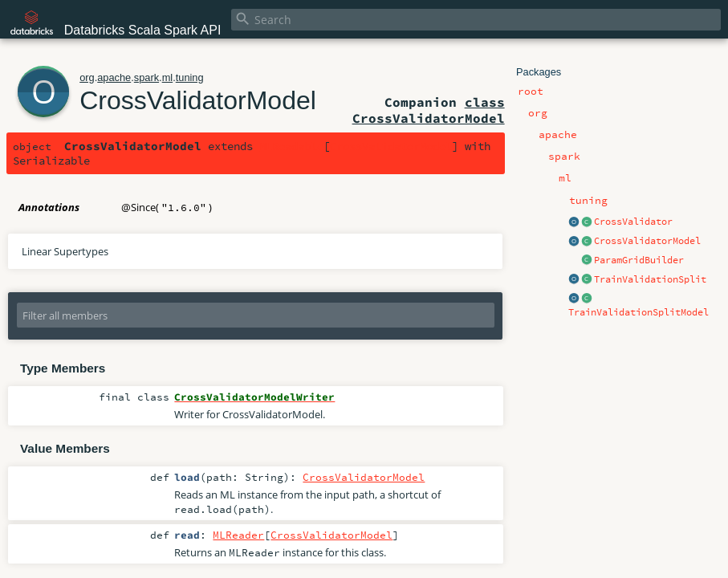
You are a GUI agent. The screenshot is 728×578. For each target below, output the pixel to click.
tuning (190, 77)
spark (146, 77)
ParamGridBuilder (639, 260)
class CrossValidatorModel (429, 110)
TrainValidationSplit (650, 279)
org (87, 77)
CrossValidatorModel (647, 241)
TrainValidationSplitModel (639, 312)
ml (168, 77)
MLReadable (291, 146)
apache (114, 77)
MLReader (238, 535)
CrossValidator (633, 222)
